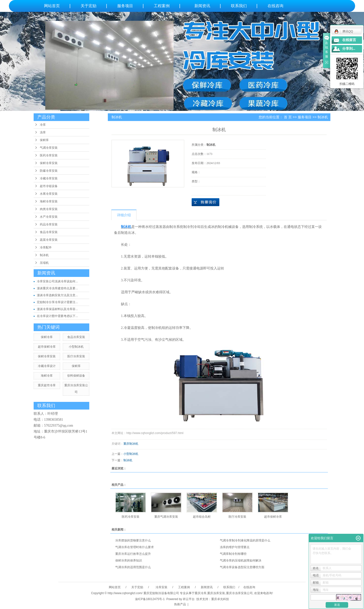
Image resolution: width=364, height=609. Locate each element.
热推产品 (180, 604)
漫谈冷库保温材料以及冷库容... (57, 309)
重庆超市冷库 (47, 385)
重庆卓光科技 (220, 599)
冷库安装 (161, 587)
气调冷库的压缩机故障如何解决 (241, 560)
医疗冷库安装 (76, 356)
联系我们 (239, 6)
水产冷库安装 (49, 217)
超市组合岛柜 (202, 517)
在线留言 (349, 40)
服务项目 (125, 6)
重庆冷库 (201, 593)
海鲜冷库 (47, 376)
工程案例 (162, 6)
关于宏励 (89, 6)
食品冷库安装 (49, 232)
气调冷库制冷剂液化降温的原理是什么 (245, 540)
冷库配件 (46, 247)
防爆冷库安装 (49, 171)
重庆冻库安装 (216, 593)
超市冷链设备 (49, 186)
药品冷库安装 (49, 224)
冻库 (43, 132)
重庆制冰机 (131, 444)
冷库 (43, 125)
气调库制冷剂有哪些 (233, 554)
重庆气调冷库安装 (166, 517)
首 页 (288, 117)
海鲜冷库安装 (49, 201)
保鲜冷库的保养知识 (129, 560)
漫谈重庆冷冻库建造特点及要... (57, 288)
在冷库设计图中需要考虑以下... (57, 316)
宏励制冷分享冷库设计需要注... (57, 302)
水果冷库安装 (49, 194)
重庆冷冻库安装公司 (239, 593)
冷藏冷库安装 (49, 178)
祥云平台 (189, 599)
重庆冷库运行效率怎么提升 (133, 554)
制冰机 (44, 255)
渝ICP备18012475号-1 (150, 599)
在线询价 (205, 202)
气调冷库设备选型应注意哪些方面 (242, 567)
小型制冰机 (76, 347)
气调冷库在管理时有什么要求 (135, 547)
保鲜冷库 (47, 337)
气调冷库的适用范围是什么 (133, 567)
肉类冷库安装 (49, 209)
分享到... (349, 49)
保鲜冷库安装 (49, 163)
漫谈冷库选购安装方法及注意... (57, 295)
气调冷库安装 (49, 148)
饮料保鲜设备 (76, 376)
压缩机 (44, 263)
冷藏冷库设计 (47, 366)
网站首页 (52, 6)
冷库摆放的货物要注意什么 (133, 540)
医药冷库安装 (49, 155)
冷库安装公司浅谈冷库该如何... (57, 281)
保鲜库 (44, 140)
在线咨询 (275, 6)
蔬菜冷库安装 (49, 240)
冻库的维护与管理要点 (235, 547)
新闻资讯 (202, 6)
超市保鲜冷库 (47, 347)
